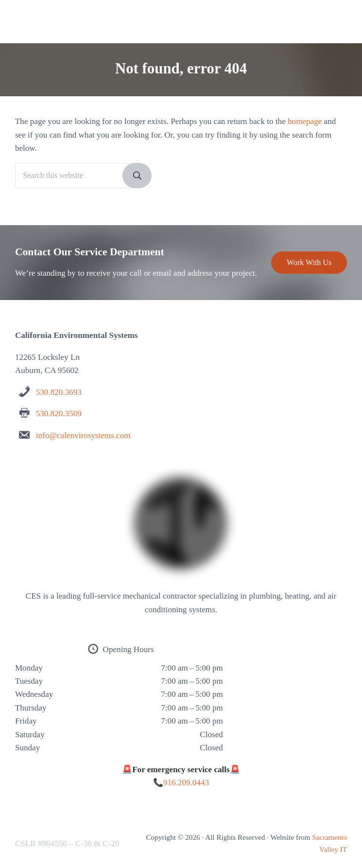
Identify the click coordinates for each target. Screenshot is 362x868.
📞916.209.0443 (181, 783)
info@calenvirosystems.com (83, 435)
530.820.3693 (59, 392)
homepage (305, 121)
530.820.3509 (59, 414)
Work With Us (309, 262)
